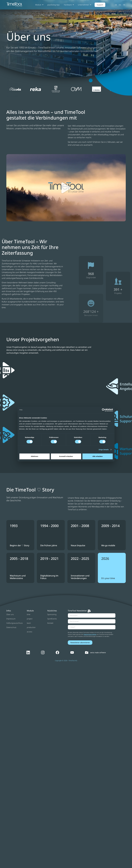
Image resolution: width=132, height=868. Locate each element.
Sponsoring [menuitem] (52, 614)
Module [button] (38, 5)
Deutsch (116, 5)
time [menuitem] (29, 614)
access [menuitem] (30, 632)
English (120, 5)
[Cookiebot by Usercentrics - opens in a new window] (103, 410)
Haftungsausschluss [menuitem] (15, 623)
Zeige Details (104, 450)
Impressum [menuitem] (11, 619)
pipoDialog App (53, 5)
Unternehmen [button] (83, 5)
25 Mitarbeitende (15, 299)
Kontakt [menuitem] (50, 623)
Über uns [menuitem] (10, 614)
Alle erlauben (98, 456)
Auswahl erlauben (66, 456)
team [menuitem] (29, 623)
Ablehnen (34, 456)
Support (100, 5)
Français (124, 5)
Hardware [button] (68, 5)
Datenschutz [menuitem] (11, 627)
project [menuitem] (30, 619)
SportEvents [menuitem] (52, 619)
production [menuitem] (31, 627)
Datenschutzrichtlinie (90, 634)
